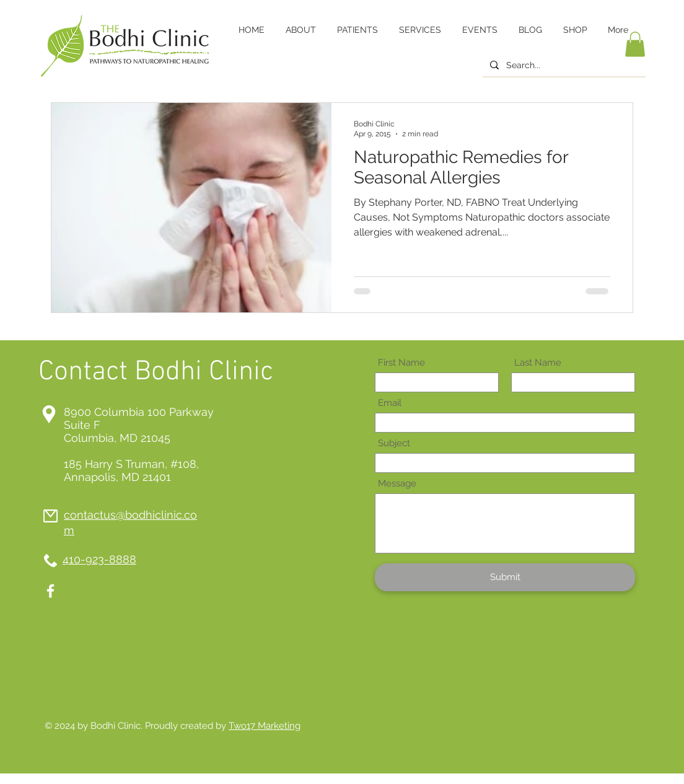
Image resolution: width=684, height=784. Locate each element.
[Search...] (563, 66)
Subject (394, 443)
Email (390, 403)
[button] (635, 44)
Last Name (538, 363)
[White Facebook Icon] (50, 591)
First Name (401, 363)
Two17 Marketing (265, 726)
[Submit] (505, 577)
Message (397, 484)
